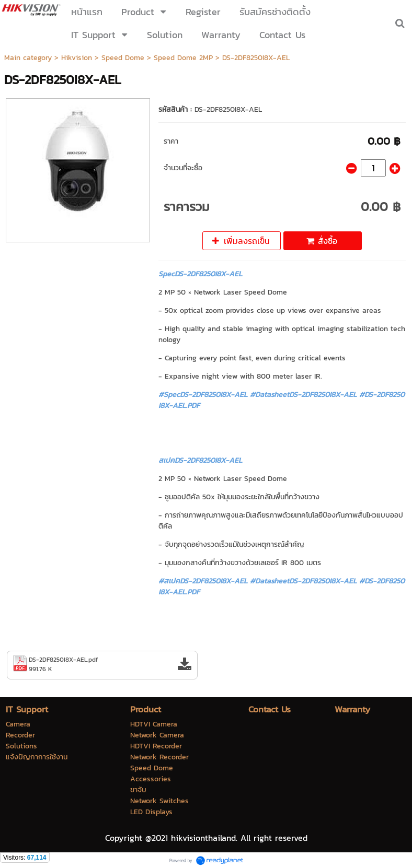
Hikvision (77, 58)
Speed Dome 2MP (183, 58)
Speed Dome (123, 58)
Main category (28, 58)
